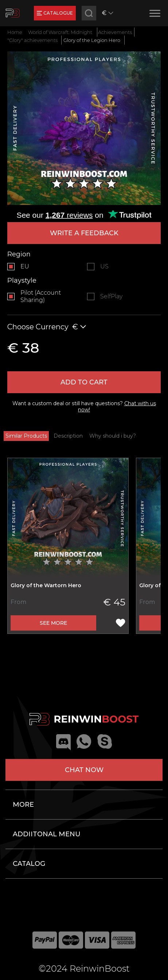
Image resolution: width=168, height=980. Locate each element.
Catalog (29, 864)
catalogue (55, 13)
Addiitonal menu (47, 834)
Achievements (115, 32)
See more (53, 623)
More (23, 805)
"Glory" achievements (32, 40)
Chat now (84, 770)
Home (15, 32)
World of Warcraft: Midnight (60, 32)
